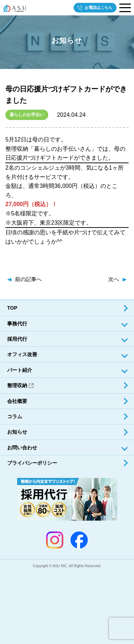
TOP (12, 308)
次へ (114, 279)
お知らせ (17, 432)
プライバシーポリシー (32, 463)
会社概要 (17, 401)
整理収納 (20, 385)
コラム (15, 416)
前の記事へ (28, 279)
